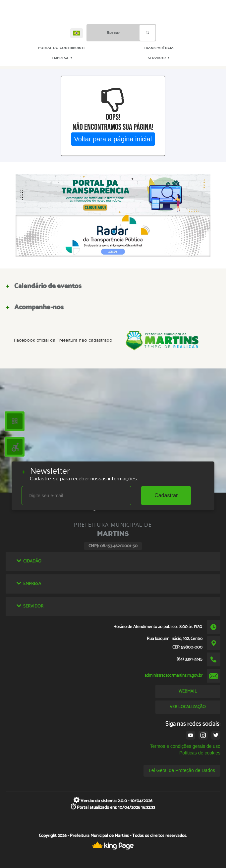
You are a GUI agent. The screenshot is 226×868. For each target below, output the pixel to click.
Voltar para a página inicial (113, 139)
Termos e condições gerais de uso (185, 746)
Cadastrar (166, 495)
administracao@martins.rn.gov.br (173, 675)
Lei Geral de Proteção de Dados (182, 770)
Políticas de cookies (200, 753)
